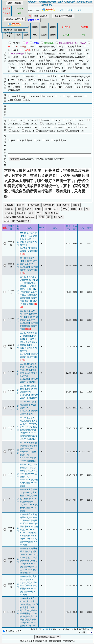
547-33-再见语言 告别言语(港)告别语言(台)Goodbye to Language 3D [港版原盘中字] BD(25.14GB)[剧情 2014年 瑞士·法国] (29, 452)
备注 (55, 228)
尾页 (51, 629)
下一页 (45, 629)
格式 (82, 228)
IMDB (42, 228)
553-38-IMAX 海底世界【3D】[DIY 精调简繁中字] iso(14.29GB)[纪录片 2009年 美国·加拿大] (29, 392)
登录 (70, 10)
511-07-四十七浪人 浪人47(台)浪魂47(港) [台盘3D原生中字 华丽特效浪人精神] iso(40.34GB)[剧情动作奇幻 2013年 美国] (29, 586)
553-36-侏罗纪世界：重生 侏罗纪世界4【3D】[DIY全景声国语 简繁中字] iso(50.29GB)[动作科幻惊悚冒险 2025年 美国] (29, 320)
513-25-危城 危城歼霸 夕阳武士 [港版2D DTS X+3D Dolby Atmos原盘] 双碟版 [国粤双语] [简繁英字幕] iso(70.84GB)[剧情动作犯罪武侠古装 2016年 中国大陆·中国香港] (29, 561)
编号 (89, 228)
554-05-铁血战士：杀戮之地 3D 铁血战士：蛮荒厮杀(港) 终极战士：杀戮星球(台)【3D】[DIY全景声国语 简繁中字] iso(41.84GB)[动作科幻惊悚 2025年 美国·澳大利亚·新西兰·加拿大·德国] (29, 292)
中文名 (29, 228)
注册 (80, 10)
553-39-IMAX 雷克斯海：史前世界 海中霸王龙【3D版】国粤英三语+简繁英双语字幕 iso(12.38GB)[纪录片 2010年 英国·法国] (29, 373)
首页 (61, 10)
